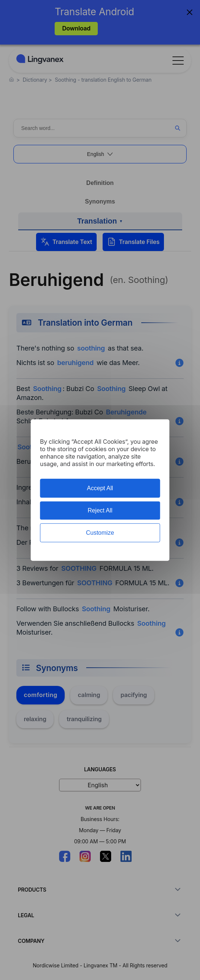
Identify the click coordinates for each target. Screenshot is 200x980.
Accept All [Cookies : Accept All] (100, 488)
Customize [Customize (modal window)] (100, 533)
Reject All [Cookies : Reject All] (100, 510)
